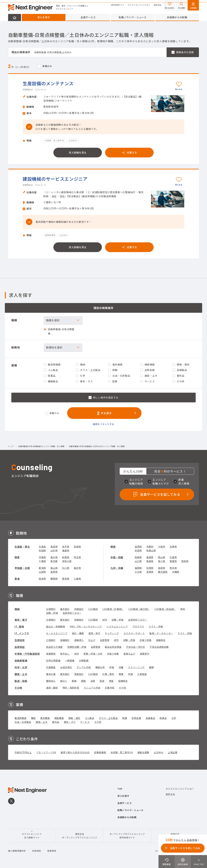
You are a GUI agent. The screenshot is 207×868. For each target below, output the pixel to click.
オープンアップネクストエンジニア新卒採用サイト (127, 836)
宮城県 (77, 547)
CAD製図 (93, 609)
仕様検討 (51, 609)
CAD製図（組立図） (139, 609)
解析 (183, 609)
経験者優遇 (100, 752)
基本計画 (51, 674)
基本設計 (65, 609)
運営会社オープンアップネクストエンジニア (80, 836)
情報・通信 (74, 718)
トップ (11, 446)
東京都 (54, 561)
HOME (15, 17)
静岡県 (54, 579)
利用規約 (37, 851)
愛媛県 (173, 561)
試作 (105, 620)
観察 (151, 667)
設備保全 (161, 640)
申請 (130, 674)
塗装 (102, 681)
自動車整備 (21, 661)
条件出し (65, 654)
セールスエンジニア (57, 633)
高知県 (185, 561)
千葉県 (42, 561)
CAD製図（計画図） (113, 609)
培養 (121, 667)
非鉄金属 (136, 718)
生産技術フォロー (72, 613)
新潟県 (42, 568)
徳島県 (150, 561)
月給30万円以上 (23, 752)
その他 (18, 688)
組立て (64, 681)
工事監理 (142, 674)
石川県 (66, 568)
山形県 (54, 550)
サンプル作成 (84, 667)
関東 (17, 557)
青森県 (54, 547)
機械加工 (51, 681)
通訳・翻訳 (52, 688)
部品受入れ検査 (54, 647)
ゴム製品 (90, 718)
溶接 (93, 681)
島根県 (150, 557)
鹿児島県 (163, 572)
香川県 (162, 561)
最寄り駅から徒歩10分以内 (75, 752)
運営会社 (158, 5)
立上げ (92, 640)
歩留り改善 (146, 640)
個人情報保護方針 (17, 851)
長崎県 (162, 568)
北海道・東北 (22, 547)
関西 (113, 547)
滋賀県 (138, 547)
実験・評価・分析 (93, 654)
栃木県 (54, 557)
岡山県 (162, 557)
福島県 (66, 550)
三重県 (77, 579)
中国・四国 (117, 557)
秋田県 (42, 550)
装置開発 (51, 654)
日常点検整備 (53, 660)
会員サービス (88, 17)
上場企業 (173, 752)
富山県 (54, 568)
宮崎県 (150, 572)
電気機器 (45, 718)
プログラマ (138, 626)
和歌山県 (151, 550)
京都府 (150, 547)
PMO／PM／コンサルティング (86, 626)
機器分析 (100, 667)
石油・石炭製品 (23, 722)
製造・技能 (21, 681)
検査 (111, 681)
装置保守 (145, 654)
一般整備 (70, 660)
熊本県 (173, 568)
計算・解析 (108, 674)
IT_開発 (19, 627)
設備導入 (79, 640)
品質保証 (20, 647)
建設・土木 (42, 722)
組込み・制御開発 (56, 626)
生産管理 (105, 640)
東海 (17, 579)
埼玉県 (77, 557)
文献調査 (51, 667)
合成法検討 (66, 667)
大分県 (138, 572)
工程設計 (51, 640)
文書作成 (110, 688)
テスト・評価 (156, 626)
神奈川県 (67, 561)
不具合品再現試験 (159, 647)
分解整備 (84, 660)
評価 (112, 667)
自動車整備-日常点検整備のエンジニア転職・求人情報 (41, 446)
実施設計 (79, 674)
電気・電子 (21, 620)
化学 (174, 718)
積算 (121, 674)
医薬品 (163, 718)
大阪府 (162, 547)
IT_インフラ (22, 633)
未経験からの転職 (177, 17)
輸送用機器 (21, 718)
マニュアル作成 (92, 688)
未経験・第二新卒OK (122, 752)
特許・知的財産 (71, 688)
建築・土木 (21, 674)
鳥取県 (138, 557)
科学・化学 (21, 667)
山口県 (138, 561)
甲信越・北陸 (22, 568)
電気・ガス (70, 722)
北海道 (42, 547)
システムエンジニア (117, 626)
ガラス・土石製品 (108, 718)
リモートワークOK (46, 752)
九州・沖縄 (117, 568)
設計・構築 (78, 633)
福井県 (77, 568)
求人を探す (44, 17)
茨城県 (42, 557)
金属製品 (150, 718)
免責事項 (52, 851)
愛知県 (66, 579)
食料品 (56, 722)
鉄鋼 (125, 718)
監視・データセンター (161, 633)
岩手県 (66, 547)
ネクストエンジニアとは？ (139, 5)
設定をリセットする (103, 424)
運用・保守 (94, 633)
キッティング (112, 633)
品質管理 (96, 647)
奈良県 (138, 550)
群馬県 (66, 557)
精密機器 (59, 718)
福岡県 (138, 568)
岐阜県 (42, 579)
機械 (17, 609)
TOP (120, 789)
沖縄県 (176, 572)
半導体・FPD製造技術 (27, 654)
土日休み (159, 752)
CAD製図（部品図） (165, 609)
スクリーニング (136, 667)
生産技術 (20, 640)
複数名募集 (143, 752)
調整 (83, 681)
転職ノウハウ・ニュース (133, 17)
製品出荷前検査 (113, 647)
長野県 (54, 572)
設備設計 (65, 640)
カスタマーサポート (134, 633)
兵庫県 (173, 547)
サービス (85, 722)
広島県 (173, 557)
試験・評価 (52, 613)
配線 (74, 681)
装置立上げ (129, 654)
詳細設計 (79, 609)
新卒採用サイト (118, 5)
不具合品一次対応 (136, 647)
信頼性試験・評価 (77, 647)
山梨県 (42, 572)
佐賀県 (150, 568)
